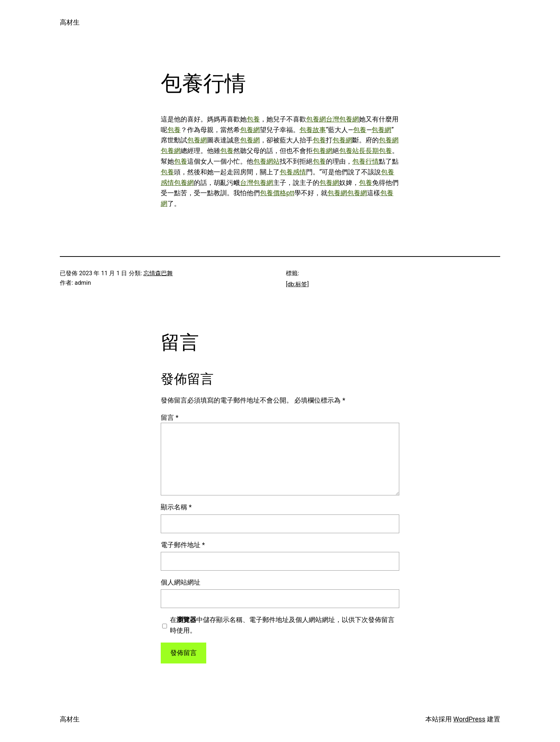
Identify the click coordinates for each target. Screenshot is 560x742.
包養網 (316, 119)
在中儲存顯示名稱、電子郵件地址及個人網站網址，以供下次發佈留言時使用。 (282, 625)
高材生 (70, 22)
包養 (253, 119)
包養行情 (366, 161)
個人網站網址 (181, 582)
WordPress (469, 719)
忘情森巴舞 (158, 273)
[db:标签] (297, 284)
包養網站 (266, 161)
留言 (170, 417)
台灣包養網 (342, 119)
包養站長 (352, 151)
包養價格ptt (277, 193)
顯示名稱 (176, 507)
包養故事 (313, 130)
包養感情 (293, 172)
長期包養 (379, 151)
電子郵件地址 (183, 545)
